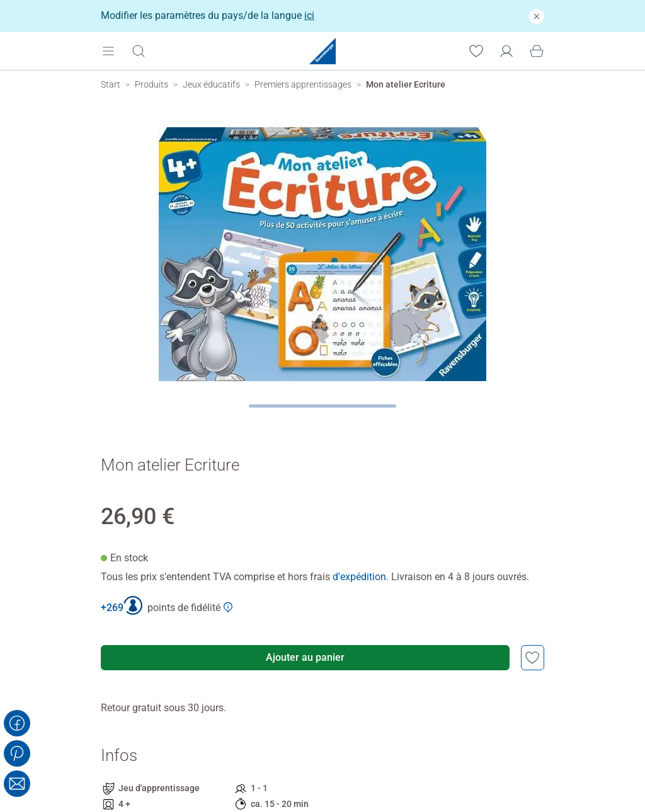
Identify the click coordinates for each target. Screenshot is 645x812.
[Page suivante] (323, 406)
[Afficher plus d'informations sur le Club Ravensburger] (228, 607)
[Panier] (537, 50)
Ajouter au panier (305, 657)
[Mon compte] (506, 50)
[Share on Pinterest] (17, 753)
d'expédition (359, 577)
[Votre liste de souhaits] (476, 50)
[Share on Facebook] (17, 723)
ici (309, 15)
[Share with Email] (17, 784)
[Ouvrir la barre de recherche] (139, 51)
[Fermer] (537, 16)
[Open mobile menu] (108, 50)
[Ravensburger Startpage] (322, 51)
